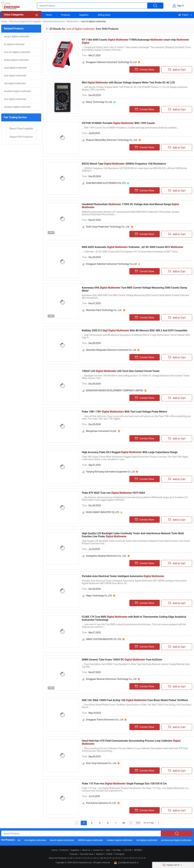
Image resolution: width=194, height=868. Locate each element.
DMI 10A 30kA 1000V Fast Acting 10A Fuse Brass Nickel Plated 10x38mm (135, 700)
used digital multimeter (15, 68)
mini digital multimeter (15, 99)
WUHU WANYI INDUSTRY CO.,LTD (103, 512)
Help (108, 850)
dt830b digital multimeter (92, 840)
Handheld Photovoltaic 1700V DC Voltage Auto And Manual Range (130, 206)
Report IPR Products (21, 137)
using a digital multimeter (17, 36)
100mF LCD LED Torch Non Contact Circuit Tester (121, 371)
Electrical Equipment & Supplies (25, 21)
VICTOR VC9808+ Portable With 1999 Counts (118, 123)
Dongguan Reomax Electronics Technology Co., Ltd (111, 679)
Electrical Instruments (54, 21)
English (183, 15)
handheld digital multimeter (18, 91)
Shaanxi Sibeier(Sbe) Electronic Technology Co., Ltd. (112, 140)
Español (100, 854)
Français (73, 854)
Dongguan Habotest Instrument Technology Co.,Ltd (111, 62)
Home (49, 15)
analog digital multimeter (16, 60)
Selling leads (104, 15)
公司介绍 (127, 850)
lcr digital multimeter (14, 44)
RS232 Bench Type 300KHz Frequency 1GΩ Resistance (124, 164)
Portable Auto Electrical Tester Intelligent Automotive (123, 576)
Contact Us (98, 850)
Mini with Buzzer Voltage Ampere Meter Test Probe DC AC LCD (128, 83)
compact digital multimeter (17, 107)
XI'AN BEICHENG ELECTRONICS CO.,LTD (106, 183)
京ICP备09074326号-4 (126, 863)
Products (66, 15)
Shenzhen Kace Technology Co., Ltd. (104, 310)
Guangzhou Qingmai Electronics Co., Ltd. (106, 556)
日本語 (109, 854)
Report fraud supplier (21, 129)
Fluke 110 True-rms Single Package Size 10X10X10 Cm (124, 784)
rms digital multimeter (37, 840)
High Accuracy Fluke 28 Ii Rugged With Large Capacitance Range (130, 452)
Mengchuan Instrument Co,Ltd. (101, 431)
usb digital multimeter (15, 83)
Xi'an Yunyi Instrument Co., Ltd (101, 763)
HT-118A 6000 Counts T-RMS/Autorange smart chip (136, 41)
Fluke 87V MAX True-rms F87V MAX (113, 493)
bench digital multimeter (64, 840)
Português (120, 854)
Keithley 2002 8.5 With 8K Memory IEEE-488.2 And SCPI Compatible (135, 330)
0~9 (144, 858)
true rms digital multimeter (17, 52)
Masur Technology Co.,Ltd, (99, 102)
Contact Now (145, 69)
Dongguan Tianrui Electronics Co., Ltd (105, 720)
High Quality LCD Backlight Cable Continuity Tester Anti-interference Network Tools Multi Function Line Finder (133, 535)
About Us (86, 850)
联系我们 (138, 850)
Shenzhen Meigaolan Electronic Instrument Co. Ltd (111, 350)
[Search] (159, 823)
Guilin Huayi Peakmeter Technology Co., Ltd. (108, 227)
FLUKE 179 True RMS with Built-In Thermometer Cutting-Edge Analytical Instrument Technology (134, 618)
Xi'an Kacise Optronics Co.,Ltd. (101, 803)
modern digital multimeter (121, 840)
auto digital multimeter (15, 76)
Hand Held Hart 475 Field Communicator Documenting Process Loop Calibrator (131, 742)
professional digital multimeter (178, 840)
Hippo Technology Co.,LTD (99, 596)
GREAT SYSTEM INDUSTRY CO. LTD (104, 639)
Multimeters (73, 21)
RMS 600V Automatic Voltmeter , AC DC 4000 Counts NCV (133, 247)
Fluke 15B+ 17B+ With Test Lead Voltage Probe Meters (124, 412)
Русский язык (87, 854)
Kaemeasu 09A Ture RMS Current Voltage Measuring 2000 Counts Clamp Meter (134, 289)
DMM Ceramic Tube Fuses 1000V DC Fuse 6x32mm (122, 660)
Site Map (117, 850)
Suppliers (84, 15)
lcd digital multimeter (148, 840)
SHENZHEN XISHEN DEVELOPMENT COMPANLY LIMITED (115, 390)
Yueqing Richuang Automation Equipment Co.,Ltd (110, 472)
